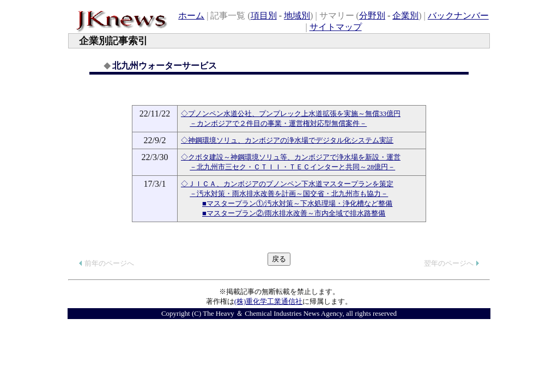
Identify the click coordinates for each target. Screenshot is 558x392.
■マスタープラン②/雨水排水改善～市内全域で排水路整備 (294, 213)
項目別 (264, 16)
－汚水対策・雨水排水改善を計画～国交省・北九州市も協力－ (289, 194)
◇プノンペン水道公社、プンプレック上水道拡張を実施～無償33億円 (291, 114)
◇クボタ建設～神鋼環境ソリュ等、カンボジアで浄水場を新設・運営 (291, 157)
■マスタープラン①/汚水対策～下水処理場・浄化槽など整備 (297, 203)
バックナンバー (458, 16)
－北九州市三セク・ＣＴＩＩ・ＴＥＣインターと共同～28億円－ (292, 167)
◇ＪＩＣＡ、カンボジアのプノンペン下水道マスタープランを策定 (287, 184)
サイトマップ (336, 27)
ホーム (191, 16)
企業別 (405, 16)
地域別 (297, 16)
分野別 (372, 16)
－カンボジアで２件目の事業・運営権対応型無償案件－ (278, 123)
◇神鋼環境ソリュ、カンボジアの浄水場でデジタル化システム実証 (287, 140)
